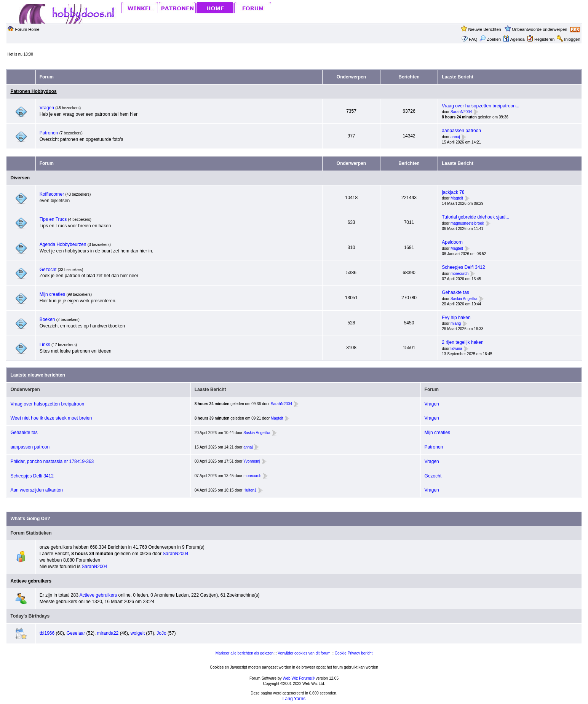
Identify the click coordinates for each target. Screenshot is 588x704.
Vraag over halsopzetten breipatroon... (481, 106)
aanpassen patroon (461, 131)
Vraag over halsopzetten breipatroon (47, 404)
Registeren (544, 39)
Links (46, 345)
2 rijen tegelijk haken (463, 342)
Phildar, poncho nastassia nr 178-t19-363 (52, 461)
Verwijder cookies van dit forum (304, 653)
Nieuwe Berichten (484, 29)
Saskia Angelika (464, 299)
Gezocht (49, 270)
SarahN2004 (461, 112)
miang (456, 324)
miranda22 (108, 633)
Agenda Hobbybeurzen (64, 244)
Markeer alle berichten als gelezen (244, 653)
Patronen (50, 133)
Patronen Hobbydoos (33, 91)
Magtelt (457, 199)
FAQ (473, 39)
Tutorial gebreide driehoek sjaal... (475, 217)
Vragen (48, 108)
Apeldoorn (452, 242)
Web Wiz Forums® (299, 678)
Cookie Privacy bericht (354, 653)
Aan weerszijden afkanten (36, 490)
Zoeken (490, 39)
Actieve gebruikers (31, 581)
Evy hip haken (456, 318)
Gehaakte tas (455, 292)
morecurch (459, 274)
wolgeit (138, 633)
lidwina (456, 349)
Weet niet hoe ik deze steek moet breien (51, 418)
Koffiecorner (53, 194)
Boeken (48, 319)
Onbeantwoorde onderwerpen (540, 29)
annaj (455, 137)
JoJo (161, 633)
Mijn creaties (53, 294)
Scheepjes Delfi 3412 (463, 267)
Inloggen (572, 39)
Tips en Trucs (53, 219)
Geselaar (76, 633)
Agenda (514, 39)
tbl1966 (47, 633)
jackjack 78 (453, 192)
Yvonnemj (252, 461)
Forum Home (27, 29)
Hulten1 (250, 490)
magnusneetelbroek (467, 223)
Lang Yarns (294, 699)
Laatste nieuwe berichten (38, 375)
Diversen (20, 178)
